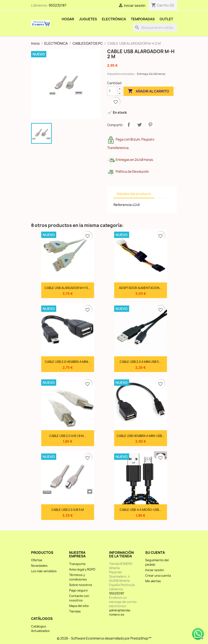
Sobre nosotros (81, 585)
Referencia (122, 205)
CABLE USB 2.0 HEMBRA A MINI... (68, 362)
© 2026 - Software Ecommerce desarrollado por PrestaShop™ (104, 638)
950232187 (57, 5)
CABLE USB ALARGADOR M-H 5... (68, 288)
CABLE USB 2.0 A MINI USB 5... (140, 362)
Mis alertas (153, 581)
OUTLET (166, 19)
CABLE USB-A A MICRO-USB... (141, 510)
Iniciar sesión (155, 570)
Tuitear (140, 125)
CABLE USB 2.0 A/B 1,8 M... (68, 436)
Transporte (77, 564)
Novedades (39, 566)
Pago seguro (78, 590)
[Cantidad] (112, 91)
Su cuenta (155, 553)
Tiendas (75, 611)
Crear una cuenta (158, 576)
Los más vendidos (44, 571)
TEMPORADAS (143, 19)
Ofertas (37, 560)
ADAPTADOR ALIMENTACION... (140, 288)
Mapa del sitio (79, 606)
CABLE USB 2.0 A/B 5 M (68, 510)
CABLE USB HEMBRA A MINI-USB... (141, 436)
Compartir (129, 125)
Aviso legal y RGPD (82, 569)
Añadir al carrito (148, 91)
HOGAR (68, 19)
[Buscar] (155, 28)
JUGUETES (88, 19)
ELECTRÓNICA (114, 19)
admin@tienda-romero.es (120, 612)
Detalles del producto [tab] (134, 194)
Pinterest (150, 125)
